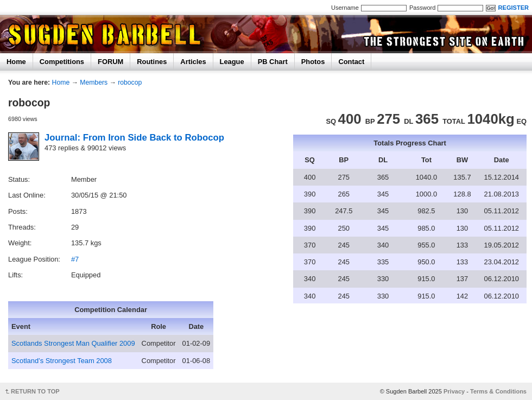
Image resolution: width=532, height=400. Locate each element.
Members (94, 82)
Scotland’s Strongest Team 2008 (62, 361)
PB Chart (273, 62)
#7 (75, 259)
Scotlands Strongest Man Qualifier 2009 (73, 343)
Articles (193, 62)
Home (16, 62)
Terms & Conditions (498, 391)
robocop (130, 82)
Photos (313, 62)
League (232, 62)
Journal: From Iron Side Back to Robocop (134, 138)
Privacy (454, 391)
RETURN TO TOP (35, 391)
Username (345, 8)
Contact (351, 62)
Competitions (62, 62)
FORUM (110, 62)
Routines (152, 62)
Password (422, 8)
